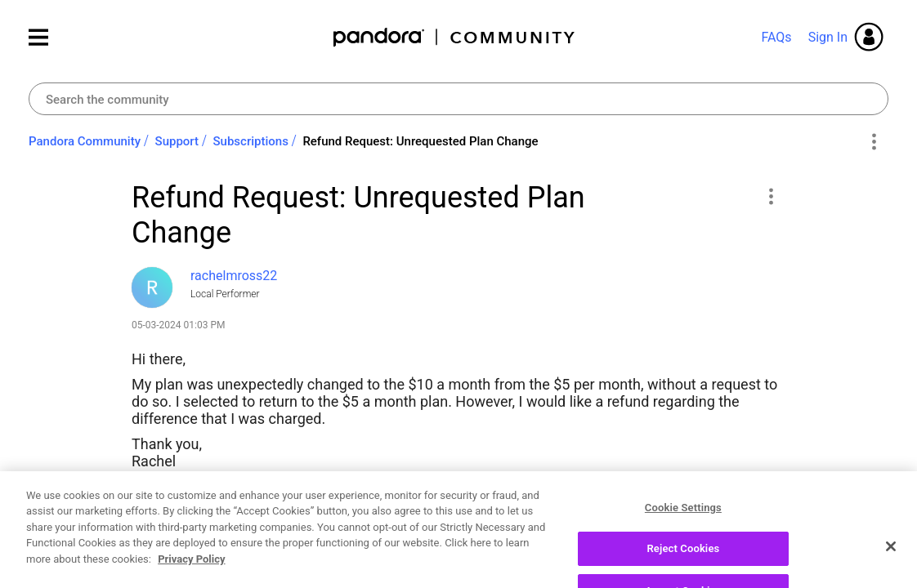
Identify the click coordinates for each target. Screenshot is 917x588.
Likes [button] (160, 569)
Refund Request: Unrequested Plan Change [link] (420, 141)
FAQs (776, 37)
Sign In (828, 37)
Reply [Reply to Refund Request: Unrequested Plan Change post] (728, 567)
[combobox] (458, 99)
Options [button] (873, 142)
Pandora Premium (257, 499)
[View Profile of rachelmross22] (234, 276)
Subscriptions (251, 141)
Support (177, 141)
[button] (770, 196)
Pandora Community (455, 37)
